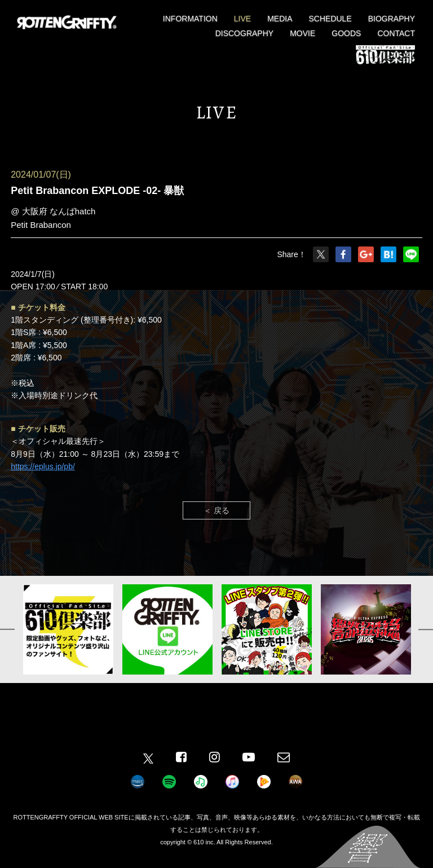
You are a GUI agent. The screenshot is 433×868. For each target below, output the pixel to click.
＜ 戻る (216, 510)
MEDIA (280, 19)
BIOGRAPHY (392, 19)
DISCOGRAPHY (244, 33)
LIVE (242, 19)
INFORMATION (190, 19)
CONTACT (396, 33)
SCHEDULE (330, 19)
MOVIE (302, 33)
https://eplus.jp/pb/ (43, 466)
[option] (68, 629)
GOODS (346, 33)
